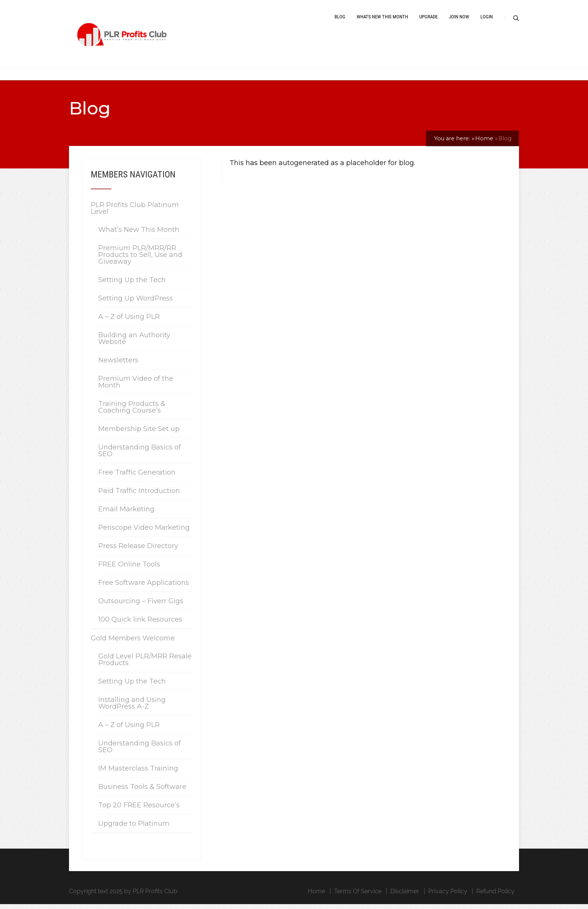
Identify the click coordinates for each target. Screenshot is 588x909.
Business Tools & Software (142, 792)
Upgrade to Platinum (134, 828)
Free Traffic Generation (137, 477)
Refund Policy (495, 896)
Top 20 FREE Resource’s (139, 810)
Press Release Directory (138, 551)
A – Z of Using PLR (129, 322)
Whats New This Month (382, 20)
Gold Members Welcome (133, 643)
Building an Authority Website (134, 343)
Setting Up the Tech (132, 285)
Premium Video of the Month (136, 387)
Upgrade (428, 20)
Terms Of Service (358, 896)
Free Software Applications (144, 587)
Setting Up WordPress (136, 303)
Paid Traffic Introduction (139, 496)
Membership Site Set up (139, 434)
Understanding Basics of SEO (139, 455)
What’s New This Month (139, 234)
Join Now (459, 20)
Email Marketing (126, 514)
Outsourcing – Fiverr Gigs (141, 606)
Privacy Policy (448, 896)
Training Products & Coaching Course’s (132, 412)
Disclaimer (405, 896)
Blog (340, 20)
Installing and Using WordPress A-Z (132, 708)
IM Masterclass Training (138, 773)
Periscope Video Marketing (144, 532)
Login (487, 20)
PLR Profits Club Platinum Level (135, 213)
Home (316, 896)
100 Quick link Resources (140, 624)
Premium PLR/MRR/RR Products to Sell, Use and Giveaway (140, 260)
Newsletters (118, 365)
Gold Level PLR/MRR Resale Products (145, 664)
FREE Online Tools (129, 569)
